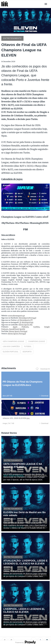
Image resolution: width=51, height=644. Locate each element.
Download (44, 396)
